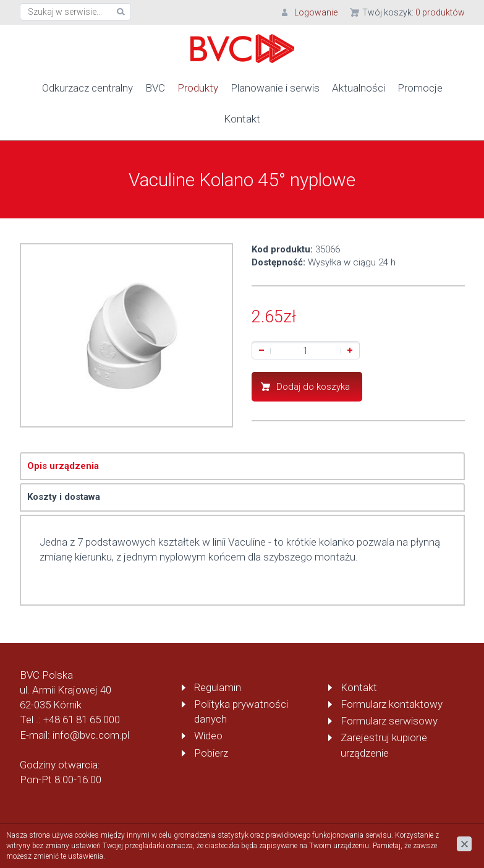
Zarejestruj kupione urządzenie (384, 745)
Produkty (198, 88)
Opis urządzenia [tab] (63, 466)
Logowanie (316, 12)
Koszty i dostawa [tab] (64, 497)
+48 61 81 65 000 (82, 720)
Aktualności (359, 88)
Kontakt (242, 119)
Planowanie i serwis (275, 88)
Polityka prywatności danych (241, 711)
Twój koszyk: (414, 12)
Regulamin (218, 687)
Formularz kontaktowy (392, 704)
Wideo (208, 736)
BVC (155, 88)
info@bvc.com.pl (91, 735)
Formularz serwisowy (389, 721)
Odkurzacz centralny (87, 88)
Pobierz (211, 753)
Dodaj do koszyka (313, 387)
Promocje (420, 88)
